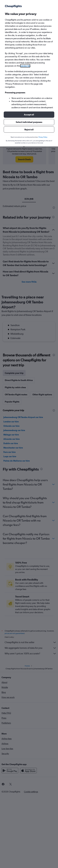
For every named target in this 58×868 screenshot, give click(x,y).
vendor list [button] (25, 66)
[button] (29, 115)
